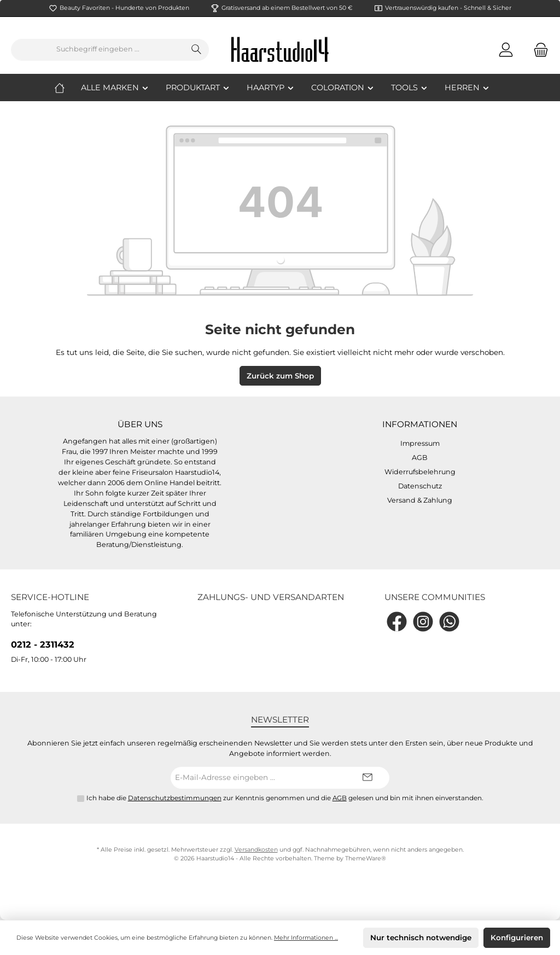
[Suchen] (197, 50)
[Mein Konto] (506, 50)
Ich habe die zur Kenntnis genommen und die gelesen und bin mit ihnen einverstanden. (285, 798)
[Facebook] (397, 622)
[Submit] (367, 778)
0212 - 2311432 (43, 644)
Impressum (420, 443)
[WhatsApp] (449, 622)
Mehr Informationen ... (306, 938)
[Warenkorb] (538, 50)
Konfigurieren (517, 937)
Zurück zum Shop (280, 376)
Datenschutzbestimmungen (175, 798)
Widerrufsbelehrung (420, 472)
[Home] (68, 88)
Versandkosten (256, 850)
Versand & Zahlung (420, 500)
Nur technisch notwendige (421, 937)
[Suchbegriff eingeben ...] (98, 50)
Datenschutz (420, 486)
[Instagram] (423, 622)
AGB (420, 458)
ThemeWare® (366, 858)
